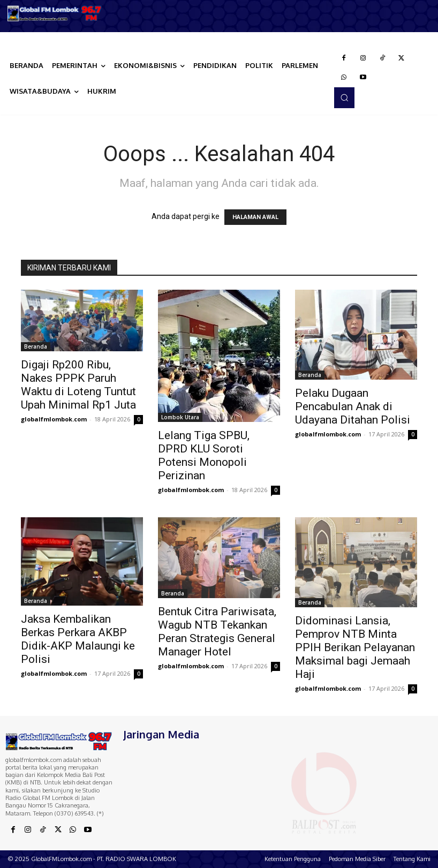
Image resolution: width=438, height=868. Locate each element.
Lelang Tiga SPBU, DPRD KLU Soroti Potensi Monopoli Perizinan (204, 455)
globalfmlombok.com (54, 419)
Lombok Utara (180, 417)
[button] (344, 97)
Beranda (36, 346)
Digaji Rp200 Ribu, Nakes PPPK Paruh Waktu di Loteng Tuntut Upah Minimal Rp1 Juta (78, 385)
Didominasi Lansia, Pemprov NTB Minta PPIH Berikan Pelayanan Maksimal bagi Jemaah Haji (355, 647)
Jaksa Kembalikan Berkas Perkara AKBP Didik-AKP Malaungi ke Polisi (78, 639)
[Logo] (55, 13)
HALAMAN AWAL (255, 217)
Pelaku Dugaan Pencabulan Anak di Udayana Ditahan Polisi (353, 406)
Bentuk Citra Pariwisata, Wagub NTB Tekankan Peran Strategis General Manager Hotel (217, 632)
